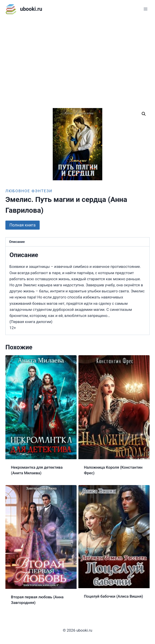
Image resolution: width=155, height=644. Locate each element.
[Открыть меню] (145, 9)
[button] (144, 114)
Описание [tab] (17, 242)
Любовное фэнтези (29, 191)
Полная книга (23, 225)
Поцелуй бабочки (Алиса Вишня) (114, 596)
